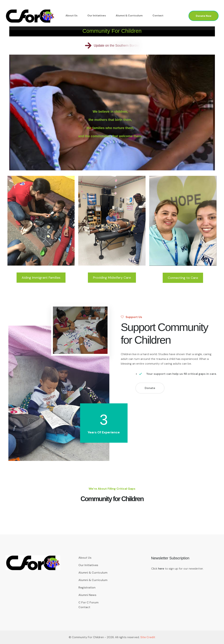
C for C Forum (88, 602)
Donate (150, 388)
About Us (72, 15)
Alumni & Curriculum (129, 15)
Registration (87, 587)
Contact (158, 15)
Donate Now (204, 16)
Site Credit (148, 637)
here (161, 569)
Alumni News (87, 595)
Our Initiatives (97, 15)
